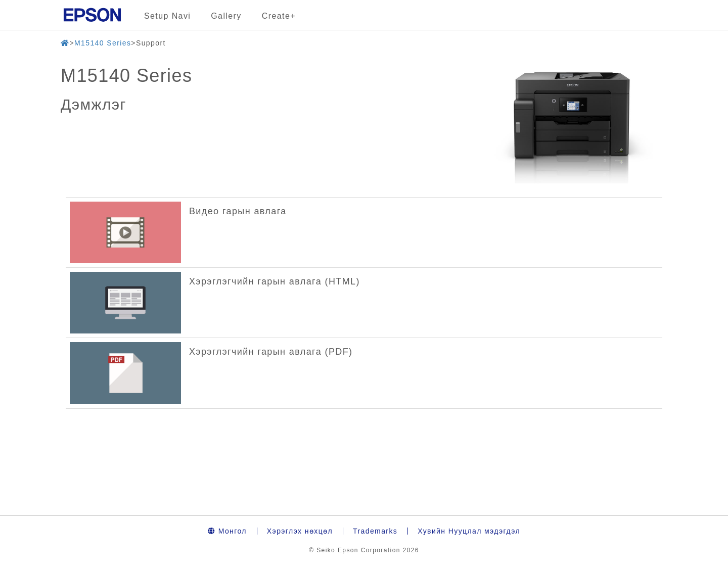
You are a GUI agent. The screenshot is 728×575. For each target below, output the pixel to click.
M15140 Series (103, 43)
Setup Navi (167, 16)
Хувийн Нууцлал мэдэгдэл (469, 531)
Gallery (226, 16)
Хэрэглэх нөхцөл (300, 531)
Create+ (279, 16)
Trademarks (375, 531)
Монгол (227, 531)
